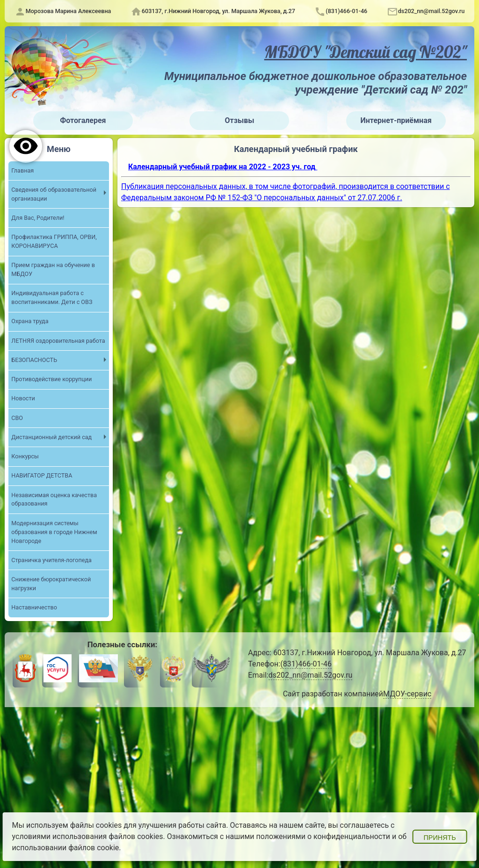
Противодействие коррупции (51, 379)
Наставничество (34, 607)
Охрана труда (30, 321)
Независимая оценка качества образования (54, 499)
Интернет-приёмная (396, 120)
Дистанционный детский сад (51, 437)
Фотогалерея (83, 120)
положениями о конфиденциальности (323, 836)
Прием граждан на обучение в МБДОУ (53, 269)
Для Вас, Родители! (38, 218)
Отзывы (240, 120)
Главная (22, 170)
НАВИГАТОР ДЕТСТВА (42, 475)
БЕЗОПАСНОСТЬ (34, 360)
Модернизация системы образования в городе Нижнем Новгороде (54, 532)
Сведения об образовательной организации (54, 194)
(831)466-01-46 (346, 11)
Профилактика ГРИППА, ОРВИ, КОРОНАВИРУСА (54, 241)
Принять (439, 838)
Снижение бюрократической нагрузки (51, 584)
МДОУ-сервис (407, 694)
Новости (23, 398)
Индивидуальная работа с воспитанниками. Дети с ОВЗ (52, 297)
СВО (17, 418)
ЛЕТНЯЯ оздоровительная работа (58, 341)
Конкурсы (25, 456)
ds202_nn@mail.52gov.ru (432, 11)
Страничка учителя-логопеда (51, 560)
